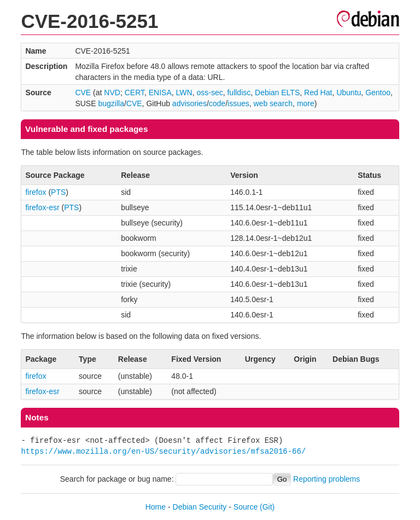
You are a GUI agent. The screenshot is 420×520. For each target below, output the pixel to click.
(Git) (267, 507)
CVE (83, 93)
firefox (36, 192)
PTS (58, 192)
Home (156, 507)
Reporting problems (326, 479)
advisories (189, 103)
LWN (184, 93)
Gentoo (378, 93)
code (217, 103)
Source (246, 507)
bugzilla (111, 103)
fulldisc (239, 93)
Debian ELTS (277, 93)
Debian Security (200, 507)
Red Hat (318, 93)
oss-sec (209, 93)
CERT (135, 93)
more (306, 103)
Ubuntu (349, 93)
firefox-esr (42, 207)
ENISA (160, 93)
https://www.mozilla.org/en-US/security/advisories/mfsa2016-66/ (163, 451)
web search (273, 103)
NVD (112, 93)
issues (238, 103)
